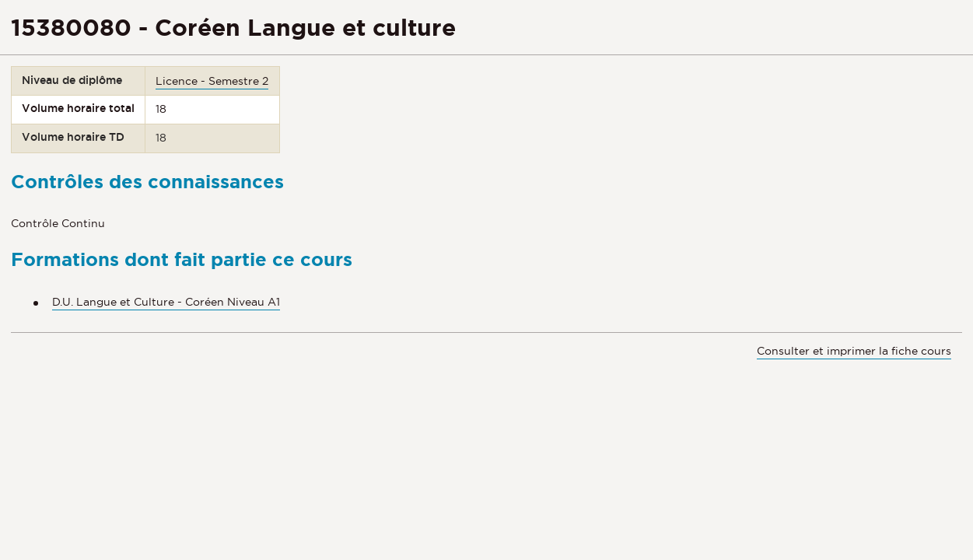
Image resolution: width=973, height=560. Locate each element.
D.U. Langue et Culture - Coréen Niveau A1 (166, 302)
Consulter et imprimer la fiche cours (854, 351)
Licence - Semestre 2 (212, 81)
